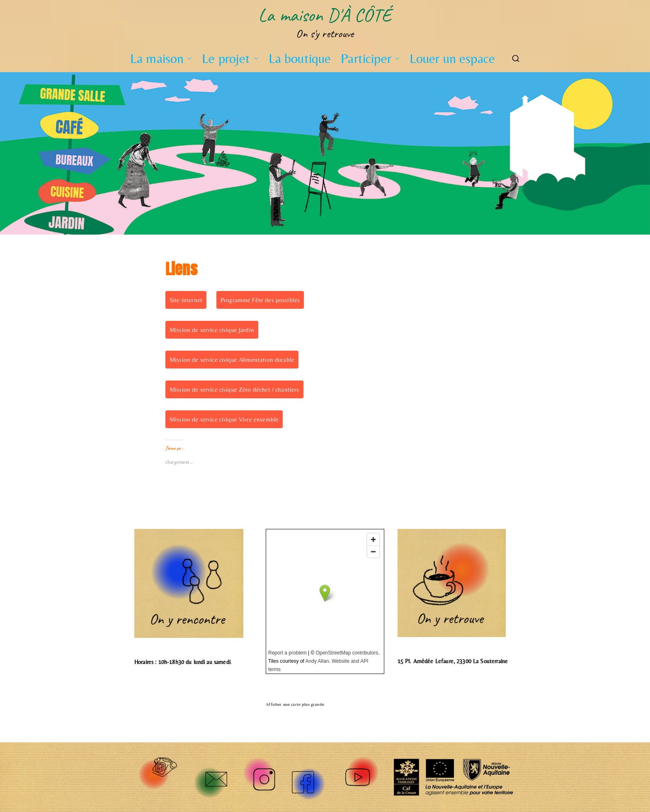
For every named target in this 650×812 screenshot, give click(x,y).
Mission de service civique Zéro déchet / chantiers (234, 389)
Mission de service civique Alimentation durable (232, 360)
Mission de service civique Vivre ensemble (224, 419)
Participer (370, 58)
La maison (161, 58)
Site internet (186, 300)
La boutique (300, 58)
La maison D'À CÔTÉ (325, 15)
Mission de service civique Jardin (212, 330)
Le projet (230, 58)
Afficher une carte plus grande (295, 704)
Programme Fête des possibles (260, 300)
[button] (188, 58)
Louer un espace (452, 58)
